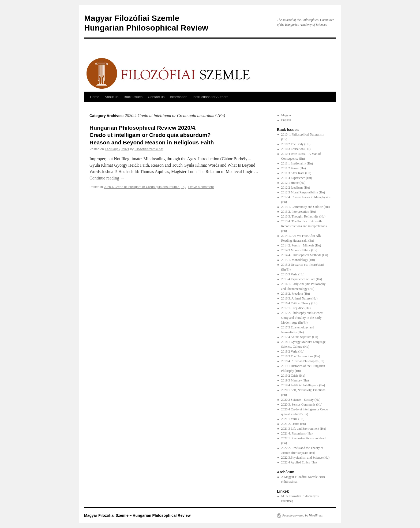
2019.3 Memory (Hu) (295, 380)
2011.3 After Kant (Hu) (296, 173)
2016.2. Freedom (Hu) (296, 294)
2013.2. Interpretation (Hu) (299, 212)
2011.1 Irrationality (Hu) (297, 163)
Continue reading (107, 178)
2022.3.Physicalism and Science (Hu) (305, 458)
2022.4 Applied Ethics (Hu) (299, 462)
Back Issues (133, 97)
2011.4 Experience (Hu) (297, 178)
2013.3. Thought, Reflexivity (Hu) (303, 216)
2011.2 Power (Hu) (294, 168)
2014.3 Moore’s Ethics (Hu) (299, 250)
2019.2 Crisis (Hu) (293, 376)
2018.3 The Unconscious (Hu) (301, 356)
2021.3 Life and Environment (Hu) (304, 429)
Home (95, 97)
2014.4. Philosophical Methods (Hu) (305, 255)
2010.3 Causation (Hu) (296, 149)
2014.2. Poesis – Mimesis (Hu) (301, 245)
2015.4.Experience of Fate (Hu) (302, 279)
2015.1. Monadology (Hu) (298, 260)
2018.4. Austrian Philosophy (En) (303, 361)
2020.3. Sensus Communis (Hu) (302, 405)
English (286, 120)
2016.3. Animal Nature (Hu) (299, 298)
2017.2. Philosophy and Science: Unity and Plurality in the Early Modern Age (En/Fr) (302, 318)
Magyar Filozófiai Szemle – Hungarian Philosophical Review (137, 515)
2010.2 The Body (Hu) (296, 144)
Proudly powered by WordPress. (303, 515)
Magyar (286, 115)
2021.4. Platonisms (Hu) (297, 433)
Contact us (156, 97)
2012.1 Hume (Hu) (293, 183)
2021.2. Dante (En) (294, 424)
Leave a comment (201, 187)
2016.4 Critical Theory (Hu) (299, 303)
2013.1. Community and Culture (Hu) (305, 207)
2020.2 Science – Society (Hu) (301, 400)
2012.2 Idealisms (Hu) (296, 188)
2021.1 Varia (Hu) (293, 419)
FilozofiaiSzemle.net (149, 149)
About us (112, 97)
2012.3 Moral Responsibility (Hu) (303, 192)
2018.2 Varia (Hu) (293, 351)
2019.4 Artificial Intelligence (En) (303, 385)
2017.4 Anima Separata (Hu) (300, 337)
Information (179, 97)
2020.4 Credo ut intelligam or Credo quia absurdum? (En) (145, 187)
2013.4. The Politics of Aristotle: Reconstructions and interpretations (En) (304, 226)
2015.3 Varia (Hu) (293, 274)
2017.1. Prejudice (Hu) (296, 308)
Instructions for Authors (210, 97)
